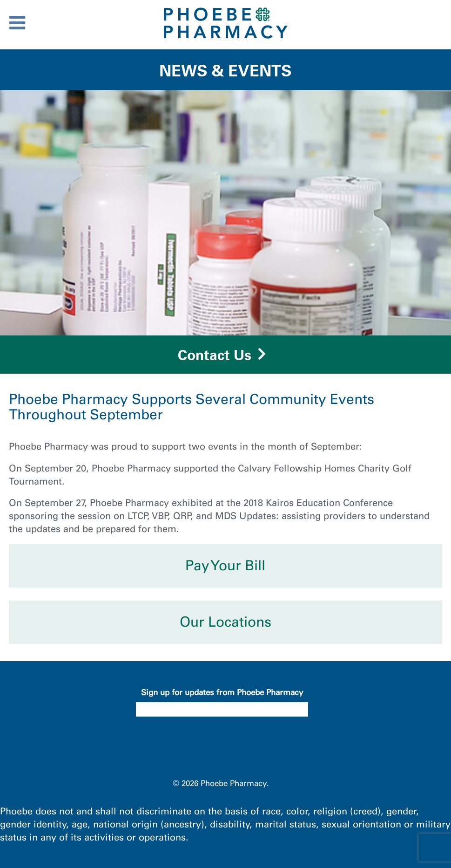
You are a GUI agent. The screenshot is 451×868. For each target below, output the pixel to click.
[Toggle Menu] (17, 23)
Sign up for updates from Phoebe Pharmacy (222, 692)
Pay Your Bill (225, 566)
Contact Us (215, 355)
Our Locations (225, 622)
